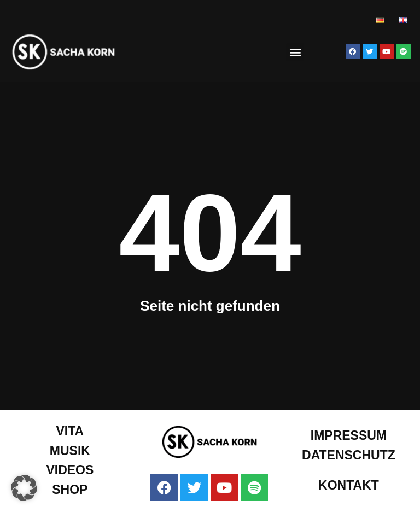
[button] (295, 52)
